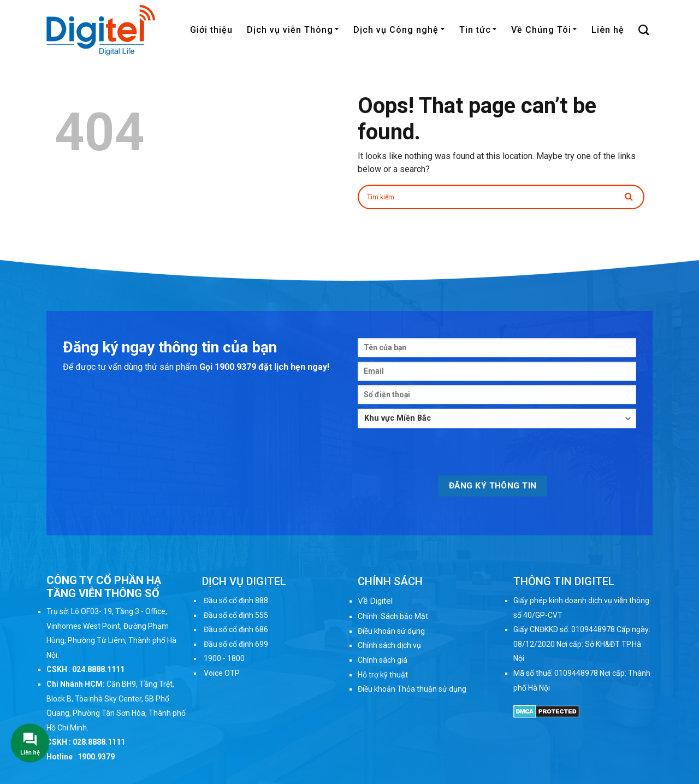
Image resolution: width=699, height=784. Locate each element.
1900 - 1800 (224, 658)
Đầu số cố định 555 (236, 615)
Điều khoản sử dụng (391, 631)
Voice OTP (222, 673)
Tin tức (478, 30)
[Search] (644, 30)
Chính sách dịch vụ (389, 645)
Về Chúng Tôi (544, 30)
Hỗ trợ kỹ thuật (383, 675)
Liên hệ (608, 30)
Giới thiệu (211, 30)
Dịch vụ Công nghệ (399, 30)
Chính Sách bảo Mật (393, 616)
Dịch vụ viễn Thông (293, 30)
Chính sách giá (383, 660)
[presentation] (441, 454)
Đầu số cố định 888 (236, 600)
